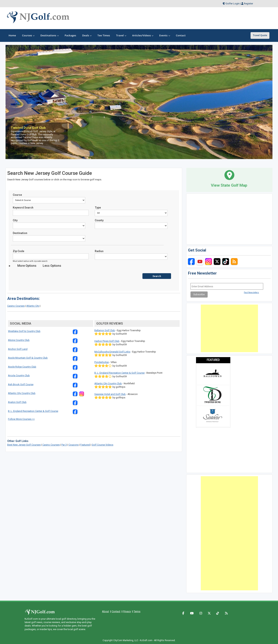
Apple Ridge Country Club (22, 367)
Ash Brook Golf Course (21, 384)
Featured (85, 445)
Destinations (49, 35)
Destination (20, 233)
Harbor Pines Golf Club (107, 341)
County (99, 220)
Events (164, 35)
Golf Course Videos (102, 445)
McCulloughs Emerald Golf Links (112, 352)
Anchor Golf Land (18, 349)
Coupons (74, 445)
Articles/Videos (143, 35)
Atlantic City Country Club (22, 393)
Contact (116, 611)
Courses (28, 35)
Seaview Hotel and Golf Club (110, 394)
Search (157, 276)
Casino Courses (16, 306)
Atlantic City (33, 306)
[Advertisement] (229, 328)
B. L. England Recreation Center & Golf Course (33, 411)
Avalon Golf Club (17, 402)
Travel (121, 35)
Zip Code (18, 251)
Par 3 (64, 445)
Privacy (127, 611)
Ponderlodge (102, 362)
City (15, 220)
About (105, 611)
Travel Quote (260, 35)
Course (17, 195)
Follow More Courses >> (21, 419)
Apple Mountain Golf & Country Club (28, 358)
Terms (137, 611)
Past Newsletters (251, 293)
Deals (87, 35)
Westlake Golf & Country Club (24, 331)
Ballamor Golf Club (105, 330)
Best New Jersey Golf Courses (24, 445)
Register (248, 4)
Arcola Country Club (19, 375)
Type (98, 208)
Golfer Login (233, 4)
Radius (99, 251)
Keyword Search (23, 208)
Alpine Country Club (19, 340)
